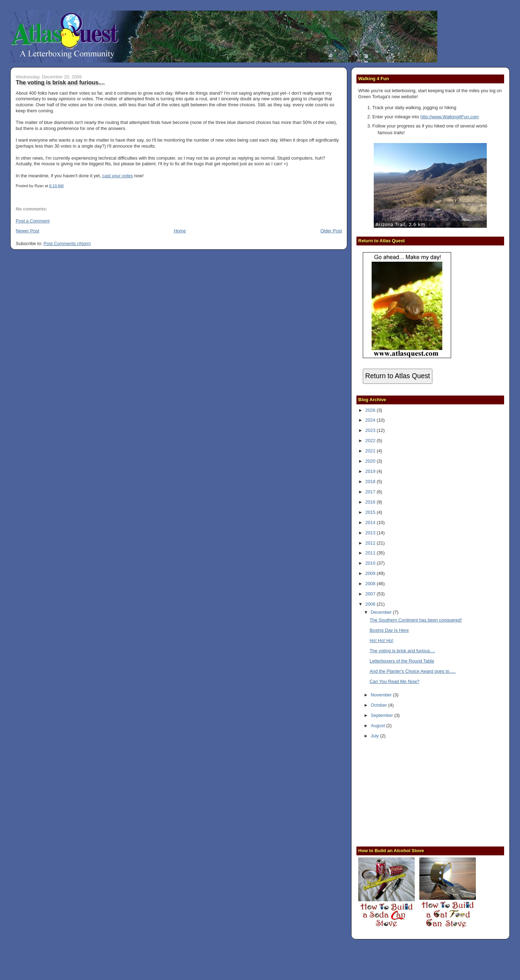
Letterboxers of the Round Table (402, 661)
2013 (371, 533)
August (378, 726)
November (382, 695)
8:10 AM (56, 186)
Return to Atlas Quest (398, 376)
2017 (371, 492)
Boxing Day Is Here (389, 630)
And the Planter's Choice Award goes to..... (413, 671)
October (379, 705)
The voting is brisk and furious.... (60, 82)
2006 (371, 604)
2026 (371, 410)
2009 (371, 573)
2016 (371, 502)
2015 (371, 512)
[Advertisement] (402, 794)
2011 (371, 553)
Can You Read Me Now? (394, 681)
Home (180, 231)
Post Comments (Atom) (67, 243)
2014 (371, 522)
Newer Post (28, 231)
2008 (371, 584)
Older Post (331, 231)
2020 (371, 461)
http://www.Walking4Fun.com (450, 117)
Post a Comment (33, 221)
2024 (371, 420)
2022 (371, 441)
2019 (371, 471)
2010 (371, 563)
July (375, 736)
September (382, 715)
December (382, 612)
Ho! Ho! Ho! (381, 640)
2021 (371, 451)
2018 (371, 482)
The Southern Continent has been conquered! (416, 620)
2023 (371, 430)
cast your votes (117, 176)
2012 (371, 543)
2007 (371, 594)
